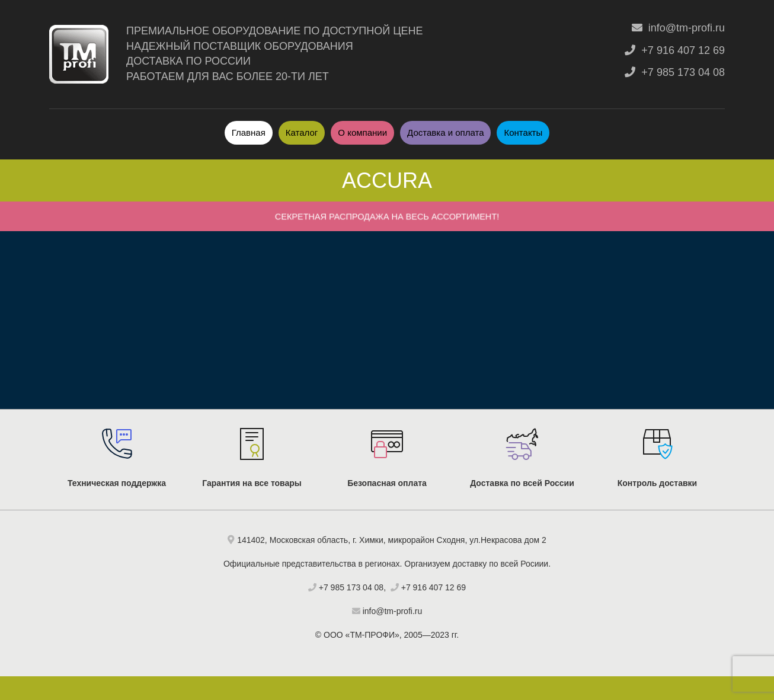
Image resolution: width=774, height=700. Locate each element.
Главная (249, 132)
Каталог (302, 132)
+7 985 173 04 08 (675, 72)
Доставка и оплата (445, 132)
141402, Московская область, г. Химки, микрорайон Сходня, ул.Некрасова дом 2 (392, 540)
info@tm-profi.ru (678, 28)
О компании (362, 132)
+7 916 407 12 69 (675, 50)
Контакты (523, 132)
